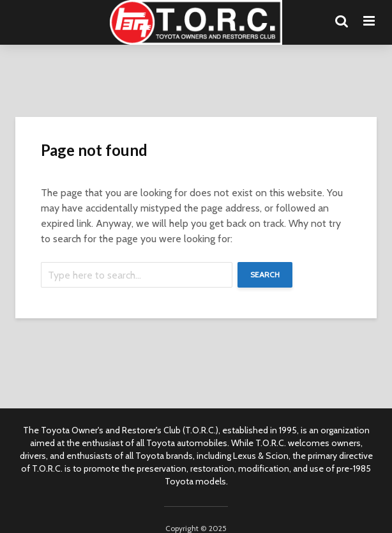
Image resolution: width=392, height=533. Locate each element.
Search (265, 274)
